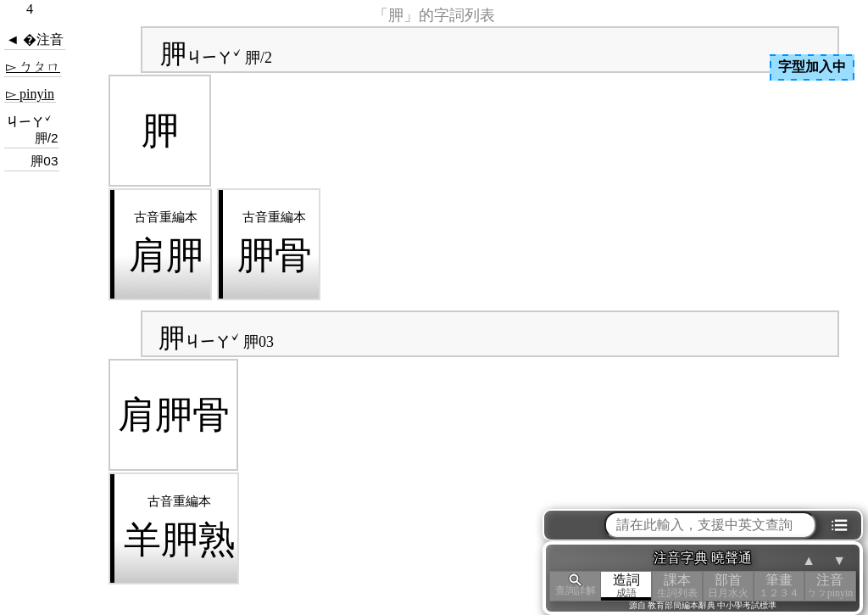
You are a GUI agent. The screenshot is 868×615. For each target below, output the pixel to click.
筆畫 (779, 586)
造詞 (626, 586)
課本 (677, 586)
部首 (728, 586)
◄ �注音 (35, 39)
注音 (830, 586)
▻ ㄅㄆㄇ (33, 67)
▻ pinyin (30, 94)
